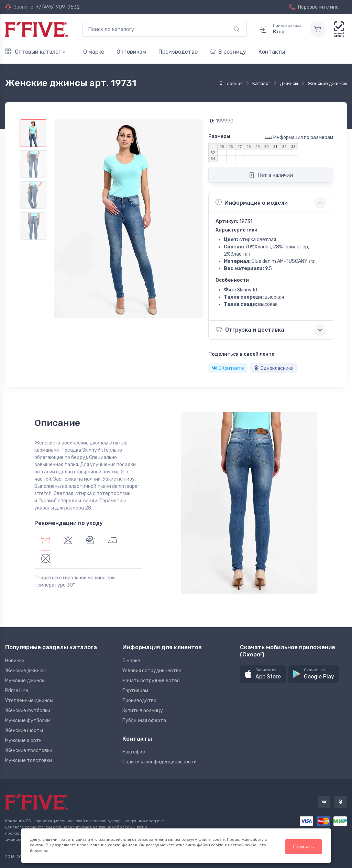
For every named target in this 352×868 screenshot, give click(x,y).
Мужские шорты (24, 741)
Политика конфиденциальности (159, 762)
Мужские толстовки (29, 760)
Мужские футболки (27, 721)
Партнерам (135, 691)
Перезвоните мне (314, 7)
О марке (94, 52)
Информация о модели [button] (252, 202)
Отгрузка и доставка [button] (250, 329)
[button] (263, 674)
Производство (178, 52)
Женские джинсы (25, 671)
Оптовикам (131, 52)
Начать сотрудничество (151, 681)
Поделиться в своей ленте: (242, 354)
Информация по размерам (299, 137)
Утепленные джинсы (29, 701)
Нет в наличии (271, 175)
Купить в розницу (143, 711)
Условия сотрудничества (152, 671)
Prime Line (17, 691)
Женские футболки (28, 711)
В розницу (228, 52)
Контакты (272, 52)
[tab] (68, 541)
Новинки (15, 661)
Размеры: (220, 136)
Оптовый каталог (33, 52)
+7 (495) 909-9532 (58, 7)
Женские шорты (24, 731)
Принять (304, 847)
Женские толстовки (29, 751)
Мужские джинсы (25, 681)
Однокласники (274, 368)
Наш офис (134, 752)
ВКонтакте (228, 368)
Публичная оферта (144, 721)
